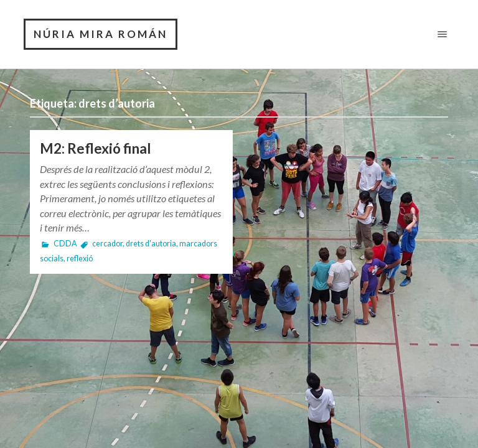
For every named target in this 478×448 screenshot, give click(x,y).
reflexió (80, 259)
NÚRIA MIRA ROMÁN (101, 34)
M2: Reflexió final (96, 148)
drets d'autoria (151, 244)
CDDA (65, 244)
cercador (107, 244)
